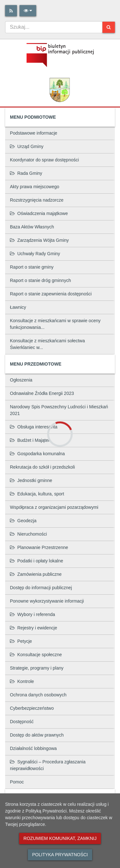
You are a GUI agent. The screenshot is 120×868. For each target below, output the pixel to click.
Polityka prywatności (60, 855)
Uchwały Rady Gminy (35, 254)
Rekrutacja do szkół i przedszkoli (42, 467)
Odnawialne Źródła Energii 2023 (42, 393)
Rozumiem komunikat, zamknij (60, 838)
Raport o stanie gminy (32, 267)
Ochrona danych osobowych (38, 695)
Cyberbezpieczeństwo (32, 708)
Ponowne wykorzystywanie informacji (47, 601)
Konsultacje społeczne (36, 655)
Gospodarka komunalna (37, 454)
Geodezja (23, 521)
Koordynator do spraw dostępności (44, 160)
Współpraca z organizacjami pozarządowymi (54, 507)
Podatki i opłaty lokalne (36, 561)
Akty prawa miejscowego (35, 187)
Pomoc (17, 782)
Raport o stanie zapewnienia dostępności (51, 294)
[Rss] (11, 11)
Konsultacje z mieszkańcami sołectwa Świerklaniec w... (47, 344)
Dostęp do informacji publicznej (41, 588)
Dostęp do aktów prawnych (37, 735)
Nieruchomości (28, 534)
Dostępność (22, 722)
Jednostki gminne (31, 480)
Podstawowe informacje (34, 133)
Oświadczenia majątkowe (39, 213)
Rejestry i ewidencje (34, 628)
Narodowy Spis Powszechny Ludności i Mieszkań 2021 (59, 410)
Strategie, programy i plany (37, 668)
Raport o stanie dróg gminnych (40, 280)
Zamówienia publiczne (36, 574)
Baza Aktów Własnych (32, 227)
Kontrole (22, 681)
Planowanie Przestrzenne (39, 547)
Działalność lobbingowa (33, 748)
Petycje (21, 641)
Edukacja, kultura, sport (37, 494)
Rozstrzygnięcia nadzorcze (37, 200)
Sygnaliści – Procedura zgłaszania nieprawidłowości (48, 765)
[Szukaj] (109, 27)
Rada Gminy (26, 173)
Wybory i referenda (32, 614)
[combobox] (54, 27)
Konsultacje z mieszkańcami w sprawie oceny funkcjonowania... (55, 324)
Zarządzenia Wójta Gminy (39, 240)
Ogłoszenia (21, 380)
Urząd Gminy (27, 146)
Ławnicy (18, 307)
